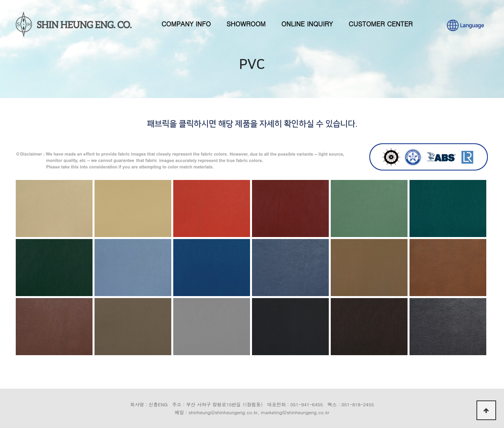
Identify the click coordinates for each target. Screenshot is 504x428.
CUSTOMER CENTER (381, 24)
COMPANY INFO (186, 24)
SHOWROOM (246, 24)
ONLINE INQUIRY (307, 24)
